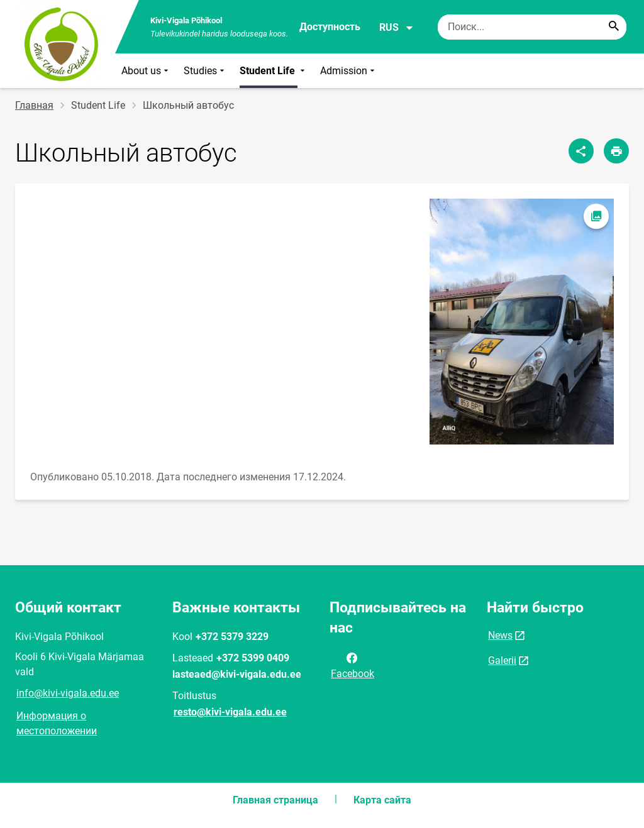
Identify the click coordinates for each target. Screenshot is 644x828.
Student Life (274, 71)
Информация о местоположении (57, 723)
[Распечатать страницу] (616, 151)
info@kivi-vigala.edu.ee (68, 693)
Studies (205, 71)
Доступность (330, 27)
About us (146, 71)
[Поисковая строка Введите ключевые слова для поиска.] (532, 27)
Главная (34, 105)
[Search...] (614, 27)
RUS (397, 28)
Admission (349, 71)
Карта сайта (382, 800)
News (500, 635)
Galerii (502, 660)
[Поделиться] (581, 151)
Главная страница (275, 800)
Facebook (353, 665)
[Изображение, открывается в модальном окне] (522, 322)
